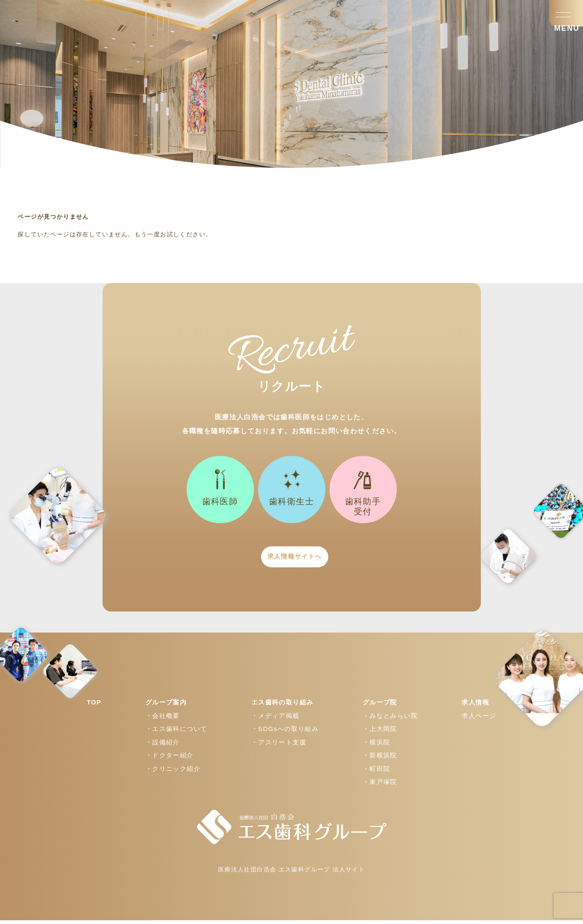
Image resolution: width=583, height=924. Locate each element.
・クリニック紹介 (173, 772)
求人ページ (479, 719)
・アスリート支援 (279, 746)
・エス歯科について (177, 732)
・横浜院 (377, 746)
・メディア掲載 (276, 719)
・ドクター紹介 (170, 759)
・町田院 (377, 772)
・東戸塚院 (380, 785)
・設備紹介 (163, 746)
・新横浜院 (380, 759)
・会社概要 (163, 719)
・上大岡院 (380, 732)
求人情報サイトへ (291, 559)
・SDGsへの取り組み (285, 732)
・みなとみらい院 (390, 719)
